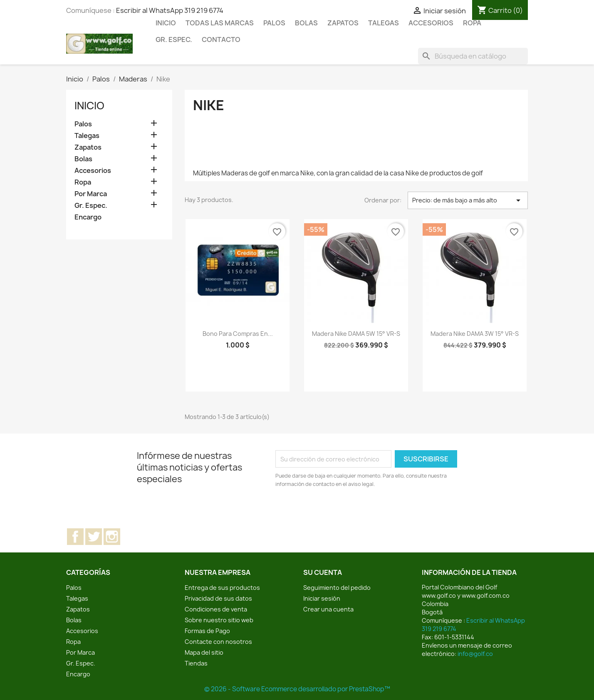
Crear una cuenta (328, 609)
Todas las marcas (220, 23)
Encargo (88, 217)
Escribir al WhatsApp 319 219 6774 (170, 10)
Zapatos (343, 23)
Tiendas (196, 663)
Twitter (94, 537)
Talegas (384, 23)
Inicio (166, 23)
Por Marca (91, 194)
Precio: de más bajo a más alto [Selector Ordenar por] (468, 200)
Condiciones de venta (216, 609)
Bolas (306, 23)
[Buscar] (473, 56)
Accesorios (431, 23)
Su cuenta (323, 572)
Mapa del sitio (204, 652)
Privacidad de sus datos (218, 598)
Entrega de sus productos (222, 588)
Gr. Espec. (174, 39)
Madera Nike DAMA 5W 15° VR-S (356, 334)
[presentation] (345, 511)
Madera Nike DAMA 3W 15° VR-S (475, 334)
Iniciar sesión (322, 598)
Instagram (112, 537)
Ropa (472, 23)
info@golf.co (475, 654)
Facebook (75, 537)
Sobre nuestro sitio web (219, 620)
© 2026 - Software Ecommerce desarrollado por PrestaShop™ (297, 689)
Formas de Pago (207, 631)
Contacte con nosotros (218, 642)
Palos (274, 23)
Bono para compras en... (238, 334)
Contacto (221, 39)
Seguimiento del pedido (337, 588)
